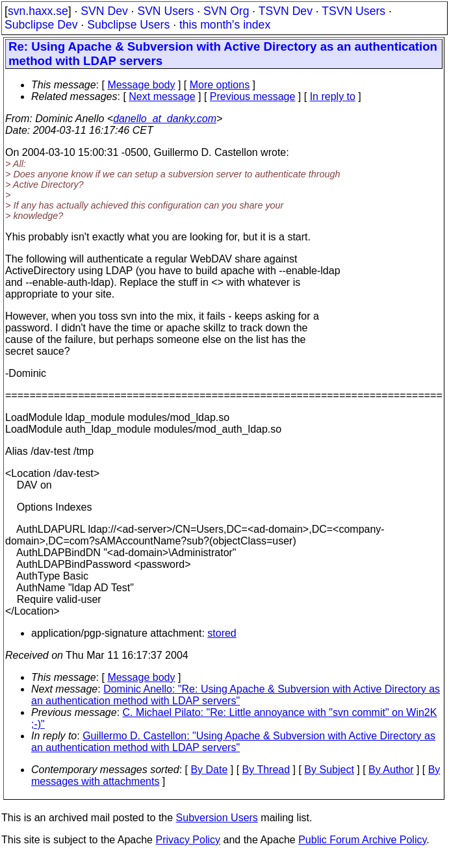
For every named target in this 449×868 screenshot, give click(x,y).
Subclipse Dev (41, 25)
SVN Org (226, 11)
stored (222, 633)
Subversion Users (217, 818)
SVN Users (165, 11)
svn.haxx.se (38, 11)
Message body (141, 85)
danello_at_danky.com (165, 119)
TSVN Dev (286, 11)
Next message (162, 96)
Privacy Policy (188, 840)
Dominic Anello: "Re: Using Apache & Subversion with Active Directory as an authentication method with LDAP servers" (236, 695)
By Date (209, 770)
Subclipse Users (128, 25)
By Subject (329, 770)
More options (220, 85)
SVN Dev (104, 11)
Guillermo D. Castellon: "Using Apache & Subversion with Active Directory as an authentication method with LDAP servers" (233, 742)
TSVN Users (353, 11)
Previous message (253, 96)
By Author (391, 770)
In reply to (333, 96)
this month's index (225, 25)
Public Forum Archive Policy (362, 840)
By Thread (266, 770)
